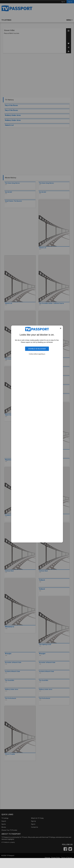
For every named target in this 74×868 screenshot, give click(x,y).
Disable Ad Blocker (37, 349)
